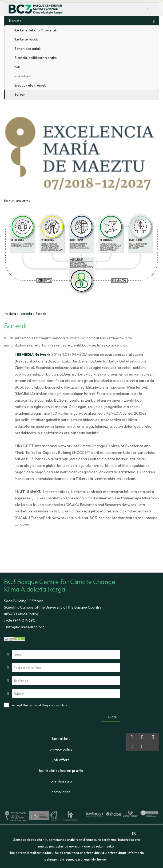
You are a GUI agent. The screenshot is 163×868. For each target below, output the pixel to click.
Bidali (111, 717)
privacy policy (57, 705)
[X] (134, 833)
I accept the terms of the (39, 705)
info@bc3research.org (25, 627)
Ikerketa (26, 314)
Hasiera (10, 314)
